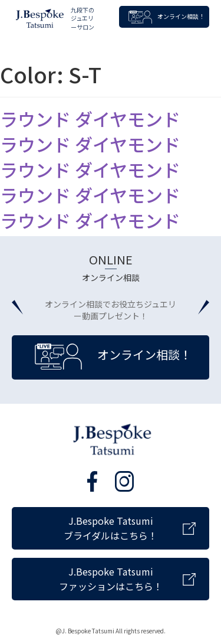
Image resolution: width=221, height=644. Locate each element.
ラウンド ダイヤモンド (90, 119)
